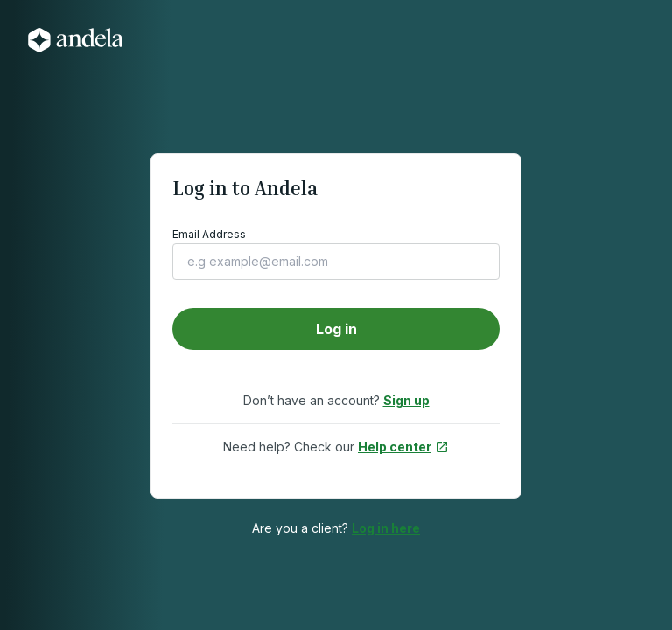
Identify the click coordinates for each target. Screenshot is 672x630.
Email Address (209, 234)
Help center (403, 447)
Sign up (406, 400)
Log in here (386, 528)
